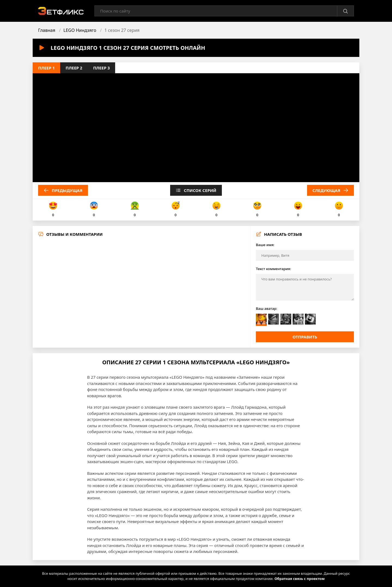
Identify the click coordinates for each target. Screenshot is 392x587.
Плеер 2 (74, 68)
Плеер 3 (101, 68)
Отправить (305, 337)
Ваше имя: (265, 245)
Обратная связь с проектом (299, 579)
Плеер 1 (46, 68)
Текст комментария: (273, 269)
